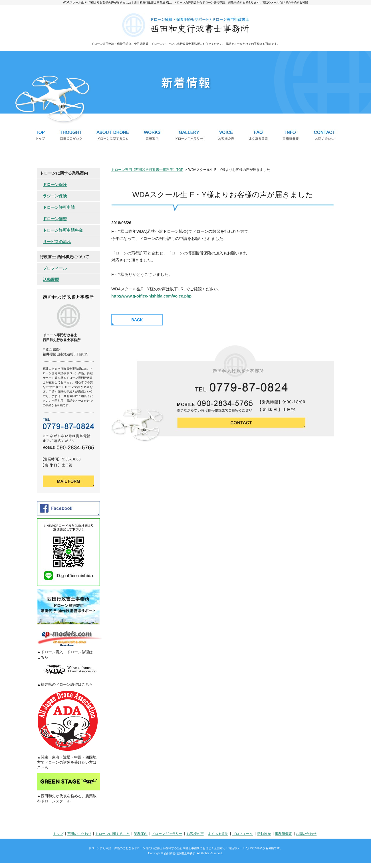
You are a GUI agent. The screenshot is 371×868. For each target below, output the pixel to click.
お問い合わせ (306, 834)
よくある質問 (218, 834)
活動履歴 (51, 280)
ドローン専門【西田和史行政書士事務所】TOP (147, 170)
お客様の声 (195, 834)
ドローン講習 (55, 219)
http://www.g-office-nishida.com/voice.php (151, 296)
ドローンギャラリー (167, 834)
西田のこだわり (79, 834)
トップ (58, 834)
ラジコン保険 (55, 196)
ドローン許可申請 (59, 207)
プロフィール (55, 268)
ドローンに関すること (112, 834)
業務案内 (141, 834)
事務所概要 (283, 834)
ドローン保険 (55, 185)
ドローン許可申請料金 (63, 230)
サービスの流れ (57, 242)
